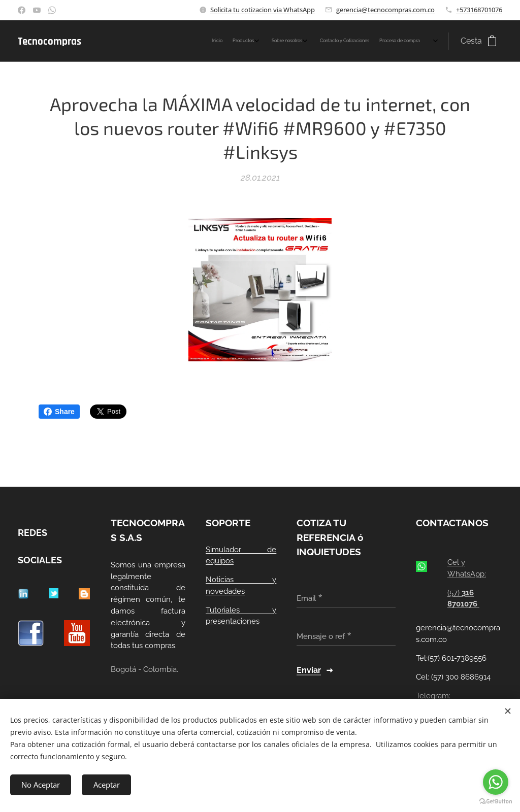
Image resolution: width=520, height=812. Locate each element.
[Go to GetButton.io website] (496, 802)
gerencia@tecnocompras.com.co (385, 10)
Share (59, 412)
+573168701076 (479, 10)
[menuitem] (365, 41)
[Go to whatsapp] (496, 782)
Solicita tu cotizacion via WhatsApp (263, 10)
